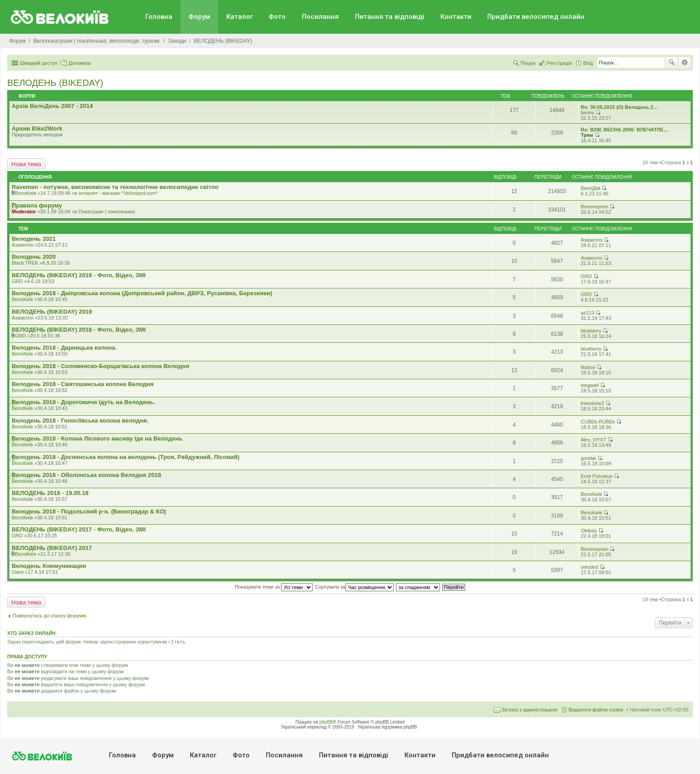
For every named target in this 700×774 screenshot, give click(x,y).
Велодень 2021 (34, 239)
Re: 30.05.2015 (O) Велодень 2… (619, 107)
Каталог (240, 17)
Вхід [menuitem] (588, 63)
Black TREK (25, 263)
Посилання (320, 17)
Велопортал (595, 207)
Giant (18, 572)
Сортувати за (354, 587)
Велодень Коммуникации (49, 566)
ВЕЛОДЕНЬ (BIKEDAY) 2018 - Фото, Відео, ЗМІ (79, 330)
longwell (590, 385)
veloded (590, 567)
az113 (588, 313)
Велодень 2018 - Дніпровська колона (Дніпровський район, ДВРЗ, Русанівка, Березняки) (142, 293)
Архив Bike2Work (37, 128)
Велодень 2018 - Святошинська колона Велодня (83, 384)
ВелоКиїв (25, 193)
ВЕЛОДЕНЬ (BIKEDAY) (55, 83)
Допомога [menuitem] (79, 63)
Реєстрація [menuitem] (559, 63)
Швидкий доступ (38, 63)
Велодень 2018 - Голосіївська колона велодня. (80, 421)
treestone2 (592, 403)
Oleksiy (589, 531)
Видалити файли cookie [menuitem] (596, 710)
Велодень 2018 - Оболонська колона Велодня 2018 (86, 475)
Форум (199, 17)
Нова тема (26, 164)
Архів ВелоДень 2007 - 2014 (52, 106)
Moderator (24, 211)
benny (588, 112)
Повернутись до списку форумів (49, 616)
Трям (587, 135)
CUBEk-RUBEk (598, 422)
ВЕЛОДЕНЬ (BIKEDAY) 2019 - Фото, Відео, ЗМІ (79, 275)
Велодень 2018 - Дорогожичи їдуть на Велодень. (83, 402)
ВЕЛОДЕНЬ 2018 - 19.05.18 (50, 493)
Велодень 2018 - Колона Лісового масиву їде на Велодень (97, 439)
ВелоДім (590, 188)
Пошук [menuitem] (528, 63)
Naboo (588, 367)
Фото (277, 17)
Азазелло (22, 245)
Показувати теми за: (274, 587)
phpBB (326, 722)
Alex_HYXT (594, 440)
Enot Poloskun (597, 476)
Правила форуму (37, 205)
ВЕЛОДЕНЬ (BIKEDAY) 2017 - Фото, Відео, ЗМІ (79, 529)
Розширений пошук (684, 63)
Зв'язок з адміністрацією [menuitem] (529, 710)
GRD (17, 281)
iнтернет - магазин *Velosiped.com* (118, 193)
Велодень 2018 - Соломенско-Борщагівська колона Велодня (101, 366)
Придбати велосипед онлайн (536, 17)
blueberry (591, 331)
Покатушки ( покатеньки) (107, 211)
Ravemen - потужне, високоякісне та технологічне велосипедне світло (115, 187)
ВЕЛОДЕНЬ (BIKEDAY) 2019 (52, 312)
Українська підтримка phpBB (387, 727)
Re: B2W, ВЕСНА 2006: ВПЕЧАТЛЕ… (625, 130)
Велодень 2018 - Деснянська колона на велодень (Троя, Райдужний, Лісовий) (126, 457)
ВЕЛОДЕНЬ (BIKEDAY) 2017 (52, 548)
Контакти (456, 17)
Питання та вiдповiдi (390, 17)
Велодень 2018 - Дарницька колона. (64, 348)
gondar (588, 458)
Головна (159, 17)
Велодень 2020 (34, 257)
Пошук (672, 63)
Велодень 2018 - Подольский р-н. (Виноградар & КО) (89, 511)
